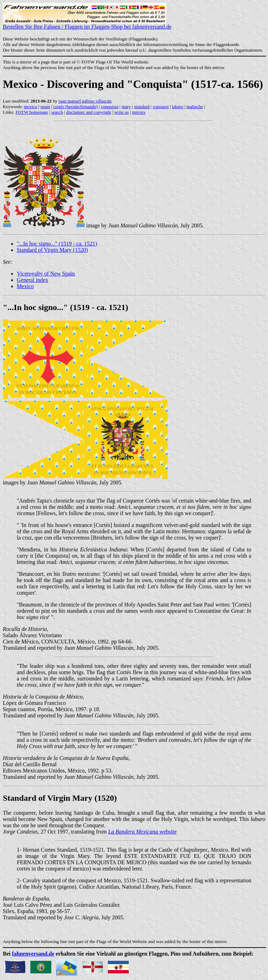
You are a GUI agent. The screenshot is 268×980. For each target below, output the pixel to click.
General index (32, 280)
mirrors (139, 112)
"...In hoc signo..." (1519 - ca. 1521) (57, 244)
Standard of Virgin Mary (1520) (52, 250)
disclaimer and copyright (88, 112)
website (142, 832)
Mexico (25, 286)
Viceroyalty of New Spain (46, 274)
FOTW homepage (32, 112)
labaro (178, 107)
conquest (161, 107)
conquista (110, 107)
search (57, 112)
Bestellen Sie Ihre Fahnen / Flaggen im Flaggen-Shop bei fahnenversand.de (87, 24)
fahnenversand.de (33, 954)
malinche (195, 107)
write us (122, 112)
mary (126, 107)
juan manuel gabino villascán (85, 101)
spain (45, 107)
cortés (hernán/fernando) (75, 107)
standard (142, 107)
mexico (30, 107)
